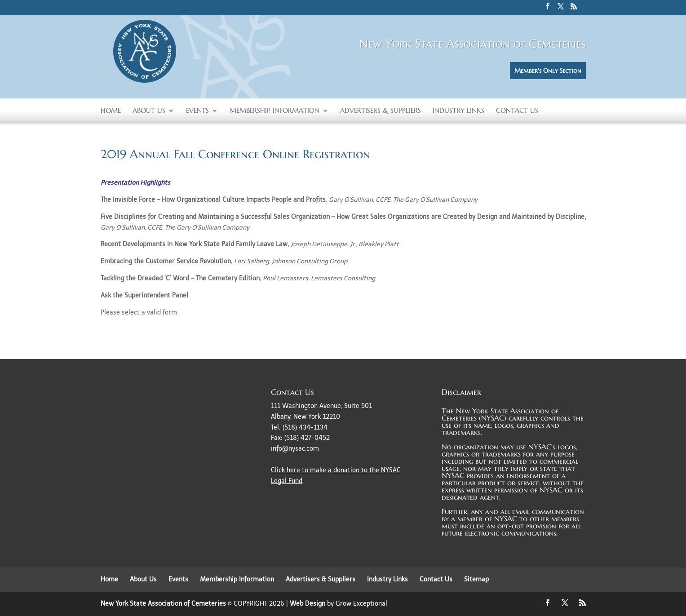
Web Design (308, 604)
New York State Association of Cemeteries (163, 604)
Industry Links (458, 111)
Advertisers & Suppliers (381, 111)
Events (197, 111)
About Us (149, 111)
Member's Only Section (548, 71)
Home (111, 111)
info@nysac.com (295, 449)
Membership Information (274, 111)
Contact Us (517, 111)
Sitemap (476, 579)
